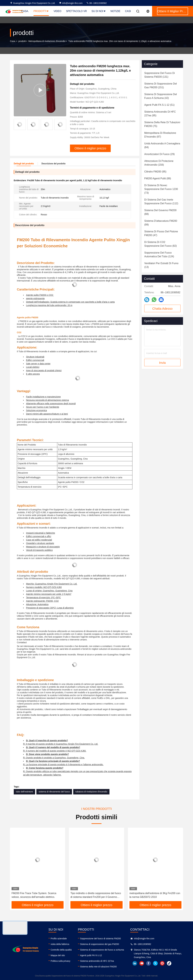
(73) (161, 189)
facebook (148, 963)
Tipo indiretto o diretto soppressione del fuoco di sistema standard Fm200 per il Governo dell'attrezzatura (96, 895)
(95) (160, 114)
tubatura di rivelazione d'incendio (91, 792)
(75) (162, 124)
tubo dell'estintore (24, 792)
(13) (161, 265)
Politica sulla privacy (60, 961)
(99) (161, 223)
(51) (159, 105)
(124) (159, 255)
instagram (162, 963)
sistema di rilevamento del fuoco (54, 792)
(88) (160, 212)
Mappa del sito (58, 955)
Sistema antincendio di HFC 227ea (97, 961)
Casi (128, 11)
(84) (162, 145)
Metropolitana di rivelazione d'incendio (47, 41)
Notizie (115, 11)
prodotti (22, 41)
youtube (142, 963)
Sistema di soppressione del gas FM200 (100, 944)
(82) (161, 244)
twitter (155, 963)
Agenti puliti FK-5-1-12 (91, 955)
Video (57, 11)
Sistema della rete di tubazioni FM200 (98, 967)
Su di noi (99, 11)
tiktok (169, 963)
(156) (159, 163)
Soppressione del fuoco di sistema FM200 (100, 939)
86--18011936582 (96, 3)
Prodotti (41, 11)
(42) (161, 96)
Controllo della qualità (61, 950)
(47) (161, 233)
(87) (160, 135)
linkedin (135, 963)
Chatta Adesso (162, 309)
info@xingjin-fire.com (71, 3)
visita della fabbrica (60, 944)
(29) (160, 154)
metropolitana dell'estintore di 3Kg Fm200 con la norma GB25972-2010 (155, 895)
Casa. (25, 11)
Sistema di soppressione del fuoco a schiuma (102, 950)
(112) (161, 202)
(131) (160, 75)
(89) (158, 178)
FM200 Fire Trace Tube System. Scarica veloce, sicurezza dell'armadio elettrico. (34, 895)
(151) (161, 86)
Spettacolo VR (76, 11)
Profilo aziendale (59, 939)
